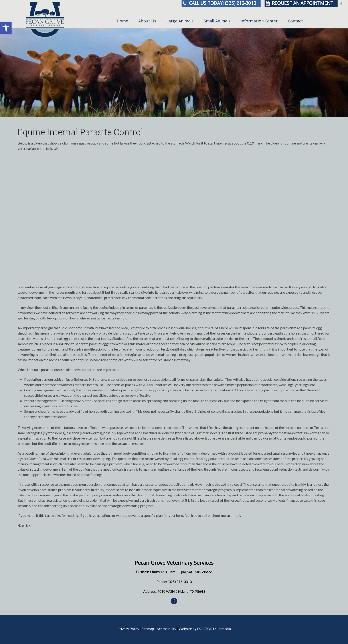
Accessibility (166, 629)
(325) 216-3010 (180, 582)
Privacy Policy (128, 629)
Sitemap (148, 629)
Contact (295, 21)
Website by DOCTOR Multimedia (205, 629)
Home (122, 21)
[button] (6, 28)
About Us (147, 21)
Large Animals (180, 21)
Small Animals (217, 21)
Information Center (259, 21)
